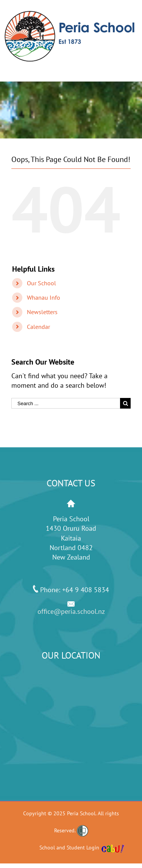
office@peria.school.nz (71, 611)
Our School (41, 283)
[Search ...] (66, 403)
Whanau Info (44, 297)
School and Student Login (69, 848)
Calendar (38, 327)
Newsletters (42, 312)
